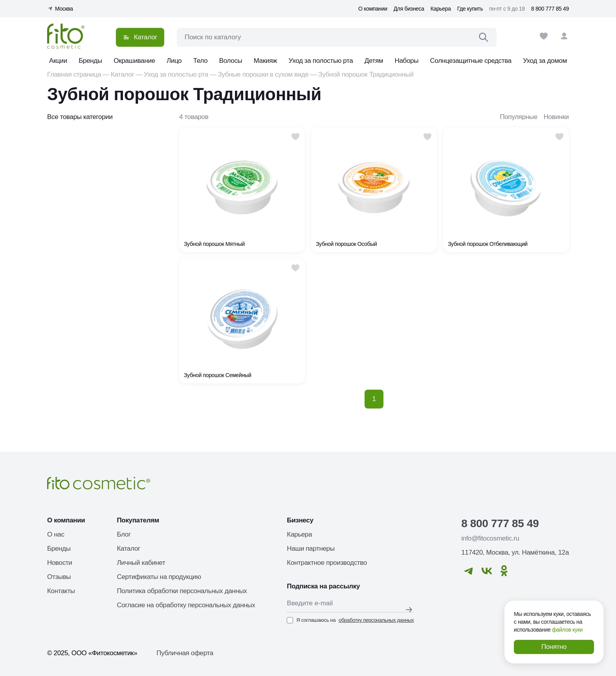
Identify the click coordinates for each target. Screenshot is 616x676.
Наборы (407, 61)
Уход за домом (545, 61)
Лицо (174, 61)
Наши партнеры (311, 549)
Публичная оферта (185, 653)
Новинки (556, 117)
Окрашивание (134, 61)
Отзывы (59, 577)
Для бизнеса (409, 9)
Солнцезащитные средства (470, 61)
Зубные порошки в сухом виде (263, 74)
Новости (60, 563)
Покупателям (138, 520)
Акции (58, 61)
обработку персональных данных (376, 620)
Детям (374, 61)
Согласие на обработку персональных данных (186, 605)
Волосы (231, 61)
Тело (201, 61)
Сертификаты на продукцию (159, 577)
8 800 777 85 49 (550, 9)
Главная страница (74, 74)
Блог (124, 534)
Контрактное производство (327, 563)
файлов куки (567, 630)
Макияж (265, 61)
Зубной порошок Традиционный (366, 74)
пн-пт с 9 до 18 (507, 9)
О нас (56, 534)
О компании (373, 9)
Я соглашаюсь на (350, 620)
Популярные (519, 117)
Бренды (90, 61)
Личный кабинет (141, 563)
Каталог (122, 74)
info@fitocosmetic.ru (490, 538)
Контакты (61, 591)
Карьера (441, 9)
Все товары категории (80, 117)
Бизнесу (300, 520)
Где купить (470, 9)
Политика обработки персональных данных (182, 591)
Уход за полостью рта (321, 61)
